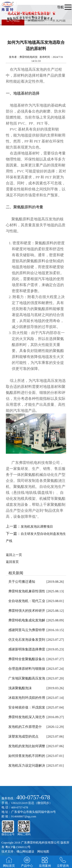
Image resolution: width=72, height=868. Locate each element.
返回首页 (12, 562)
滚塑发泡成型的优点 (23, 736)
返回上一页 (14, 555)
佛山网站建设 (25, 852)
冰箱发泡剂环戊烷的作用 (27, 698)
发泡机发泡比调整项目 (37, 527)
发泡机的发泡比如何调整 (27, 746)
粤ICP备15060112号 (18, 847)
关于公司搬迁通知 (22, 582)
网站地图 (43, 852)
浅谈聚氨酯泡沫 (20, 688)
